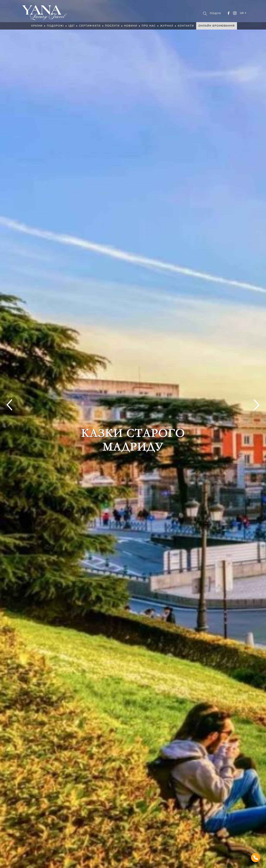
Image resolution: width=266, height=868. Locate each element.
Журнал (167, 26)
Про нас (149, 26)
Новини (131, 26)
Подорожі (55, 26)
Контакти (186, 26)
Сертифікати (90, 26)
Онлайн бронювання (216, 26)
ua (242, 13)
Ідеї (71, 26)
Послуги (112, 26)
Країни (37, 26)
